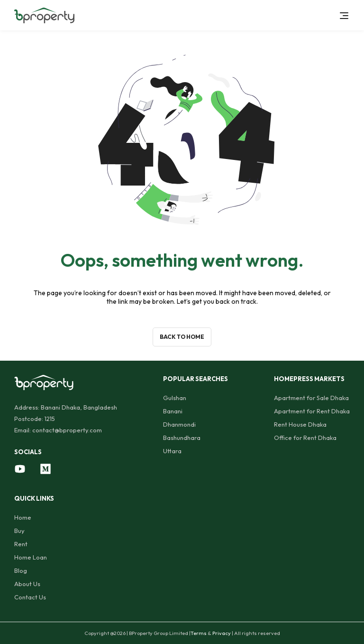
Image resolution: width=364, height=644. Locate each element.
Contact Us (30, 597)
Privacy (222, 633)
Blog (21, 570)
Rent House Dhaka (300, 424)
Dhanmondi (179, 424)
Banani (173, 411)
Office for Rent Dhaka (305, 438)
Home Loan (31, 557)
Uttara (172, 451)
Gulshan (175, 398)
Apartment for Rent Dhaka (312, 411)
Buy (19, 531)
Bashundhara (182, 438)
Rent (21, 544)
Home (23, 517)
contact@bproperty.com (67, 430)
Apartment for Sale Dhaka (311, 398)
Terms (199, 633)
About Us (27, 584)
